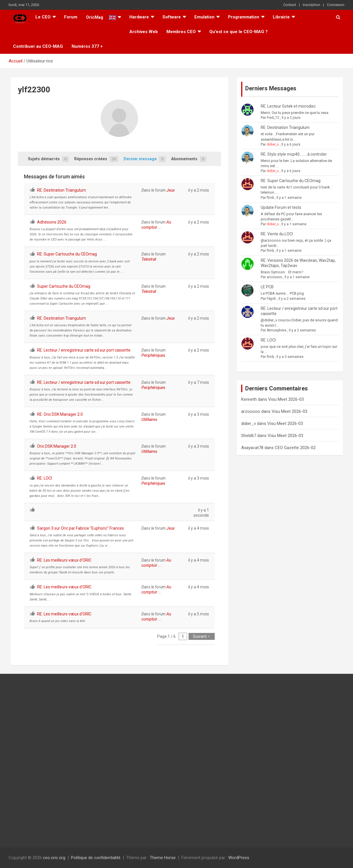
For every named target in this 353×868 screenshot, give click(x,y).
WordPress (239, 858)
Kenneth (249, 399)
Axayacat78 (252, 448)
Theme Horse (163, 858)
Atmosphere (277, 330)
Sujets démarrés (48, 159)
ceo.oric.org (54, 858)
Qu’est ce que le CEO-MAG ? (238, 32)
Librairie (281, 17)
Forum (71, 17)
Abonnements (189, 159)
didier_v (273, 144)
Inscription (311, 5)
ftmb (270, 198)
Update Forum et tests (281, 207)
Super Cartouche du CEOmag (64, 286)
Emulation (204, 17)
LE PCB (267, 287)
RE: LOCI (45, 478)
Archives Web (144, 32)
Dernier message (145, 159)
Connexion (336, 5)
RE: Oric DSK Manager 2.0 (60, 414)
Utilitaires (149, 419)
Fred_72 (273, 118)
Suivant (202, 636)
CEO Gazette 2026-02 (295, 448)
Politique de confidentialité (96, 858)
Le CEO (43, 17)
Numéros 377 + (87, 46)
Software (172, 17)
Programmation (244, 17)
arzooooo (274, 277)
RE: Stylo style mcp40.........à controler (294, 154)
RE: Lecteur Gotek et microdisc (288, 106)
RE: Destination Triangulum (62, 190)
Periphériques (153, 355)
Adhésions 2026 (52, 222)
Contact (290, 5)
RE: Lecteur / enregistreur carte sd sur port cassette (84, 350)
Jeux (171, 190)
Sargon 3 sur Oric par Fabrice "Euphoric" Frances (80, 528)
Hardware (139, 17)
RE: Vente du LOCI (277, 234)
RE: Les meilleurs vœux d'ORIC (64, 560)
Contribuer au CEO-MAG (38, 46)
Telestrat (149, 259)
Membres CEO (181, 32)
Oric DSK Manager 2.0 (57, 446)
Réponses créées (96, 159)
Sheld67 (249, 436)
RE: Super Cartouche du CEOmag (67, 254)
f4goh (271, 299)
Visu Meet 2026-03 (286, 399)
